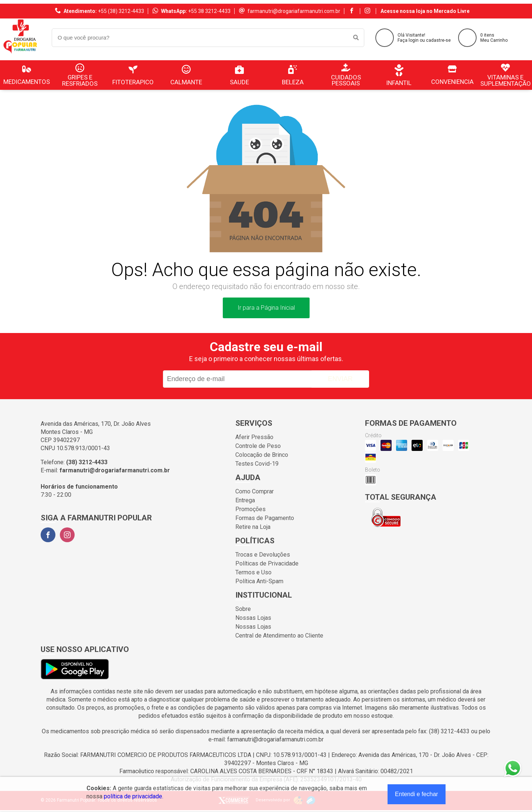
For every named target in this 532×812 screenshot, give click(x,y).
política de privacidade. (134, 796)
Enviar (340, 379)
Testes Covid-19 (257, 464)
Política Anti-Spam (259, 581)
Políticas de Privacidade (267, 563)
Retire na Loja (253, 527)
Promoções (250, 509)
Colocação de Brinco (262, 455)
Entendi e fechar (417, 794)
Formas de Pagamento (265, 518)
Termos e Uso (253, 572)
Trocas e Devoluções (263, 555)
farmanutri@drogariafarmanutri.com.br (294, 11)
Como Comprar (255, 491)
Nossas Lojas (253, 618)
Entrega (245, 500)
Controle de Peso (258, 446)
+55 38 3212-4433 (209, 11)
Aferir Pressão (254, 437)
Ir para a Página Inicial (266, 308)
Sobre (243, 609)
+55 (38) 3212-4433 (121, 11)
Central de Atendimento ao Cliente (279, 636)
